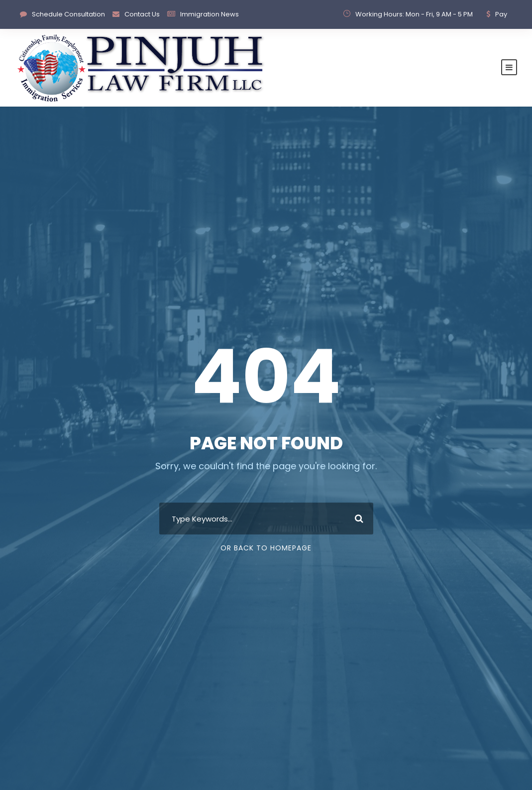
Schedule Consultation (68, 14)
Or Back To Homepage (266, 548)
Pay (501, 14)
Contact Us (142, 14)
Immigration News (210, 14)
